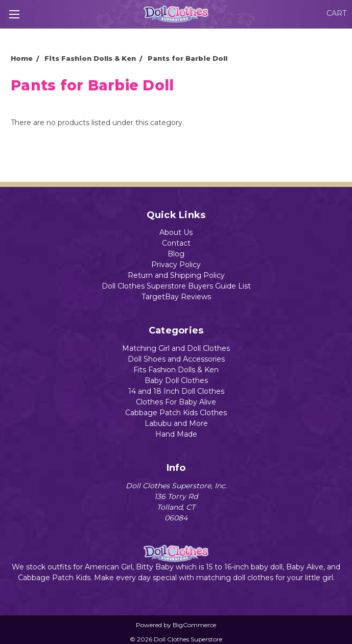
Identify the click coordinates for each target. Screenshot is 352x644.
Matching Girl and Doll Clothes (176, 348)
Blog (176, 254)
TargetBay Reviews (176, 297)
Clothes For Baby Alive (176, 402)
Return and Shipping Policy (176, 275)
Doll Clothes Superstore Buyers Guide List (176, 286)
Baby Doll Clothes (176, 380)
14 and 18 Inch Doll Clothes (176, 391)
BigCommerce (194, 625)
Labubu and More (176, 423)
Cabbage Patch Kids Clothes (176, 413)
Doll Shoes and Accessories (176, 359)
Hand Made (176, 434)
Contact (176, 243)
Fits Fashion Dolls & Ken (176, 370)
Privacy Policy (176, 265)
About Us (176, 232)
